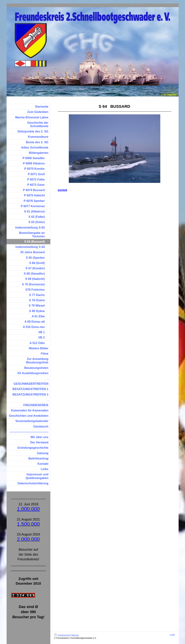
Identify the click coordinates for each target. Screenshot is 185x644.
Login (172, 634)
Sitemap (75, 635)
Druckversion (62, 635)
